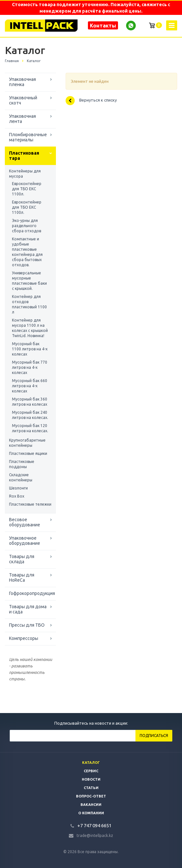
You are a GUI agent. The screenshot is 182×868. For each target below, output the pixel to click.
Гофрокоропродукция (32, 593)
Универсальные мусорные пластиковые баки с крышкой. (29, 281)
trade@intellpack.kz (95, 835)
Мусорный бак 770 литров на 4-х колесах (30, 367)
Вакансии (91, 805)
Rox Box (17, 496)
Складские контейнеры (21, 477)
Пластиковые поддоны (22, 464)
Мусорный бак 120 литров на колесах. (30, 428)
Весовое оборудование (25, 522)
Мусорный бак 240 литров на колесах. (30, 415)
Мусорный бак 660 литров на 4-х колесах (30, 386)
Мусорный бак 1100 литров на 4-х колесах (30, 349)
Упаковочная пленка (22, 82)
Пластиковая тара (24, 156)
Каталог (91, 763)
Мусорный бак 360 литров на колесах (30, 402)
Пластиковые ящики (28, 453)
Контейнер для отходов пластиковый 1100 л (29, 304)
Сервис (91, 771)
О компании (91, 813)
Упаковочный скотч (23, 100)
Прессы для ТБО (27, 625)
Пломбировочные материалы (28, 137)
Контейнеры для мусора (25, 174)
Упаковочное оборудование (25, 541)
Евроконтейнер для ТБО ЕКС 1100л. (27, 189)
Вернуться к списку (91, 101)
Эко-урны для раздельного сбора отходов (27, 226)
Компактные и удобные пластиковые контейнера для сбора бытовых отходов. (27, 252)
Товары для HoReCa (22, 577)
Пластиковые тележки (30, 504)
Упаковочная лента (22, 119)
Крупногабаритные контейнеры (27, 443)
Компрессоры (24, 638)
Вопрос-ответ (91, 796)
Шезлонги (18, 488)
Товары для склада (22, 559)
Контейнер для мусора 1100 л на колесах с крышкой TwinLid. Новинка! (30, 328)
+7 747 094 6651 (94, 825)
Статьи (91, 788)
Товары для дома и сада (28, 609)
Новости (91, 779)
